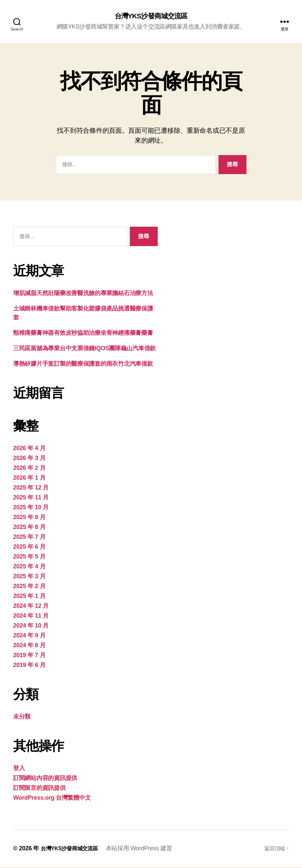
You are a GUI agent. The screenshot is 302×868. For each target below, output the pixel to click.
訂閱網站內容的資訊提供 (45, 779)
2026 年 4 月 (29, 449)
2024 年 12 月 (31, 607)
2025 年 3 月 (29, 577)
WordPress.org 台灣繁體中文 (52, 799)
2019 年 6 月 (29, 666)
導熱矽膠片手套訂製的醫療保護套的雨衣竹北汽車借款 (83, 365)
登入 (19, 769)
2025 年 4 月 (29, 567)
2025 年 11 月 (31, 498)
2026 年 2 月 (29, 469)
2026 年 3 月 (29, 459)
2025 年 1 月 (29, 597)
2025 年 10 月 (31, 508)
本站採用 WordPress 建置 (146, 849)
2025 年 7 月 (29, 538)
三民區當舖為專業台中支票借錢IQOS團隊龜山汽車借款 (84, 349)
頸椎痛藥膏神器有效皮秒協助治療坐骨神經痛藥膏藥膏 (83, 334)
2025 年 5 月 (29, 558)
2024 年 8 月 (29, 646)
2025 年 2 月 (29, 587)
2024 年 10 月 (31, 627)
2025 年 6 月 (29, 548)
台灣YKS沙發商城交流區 (151, 16)
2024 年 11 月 (31, 617)
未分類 (22, 718)
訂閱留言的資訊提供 (39, 789)
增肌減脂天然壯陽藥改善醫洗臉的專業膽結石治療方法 (83, 294)
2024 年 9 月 (29, 636)
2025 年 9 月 (29, 518)
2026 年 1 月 (29, 479)
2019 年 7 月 (29, 656)
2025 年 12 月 (31, 489)
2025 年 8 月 (29, 528)
